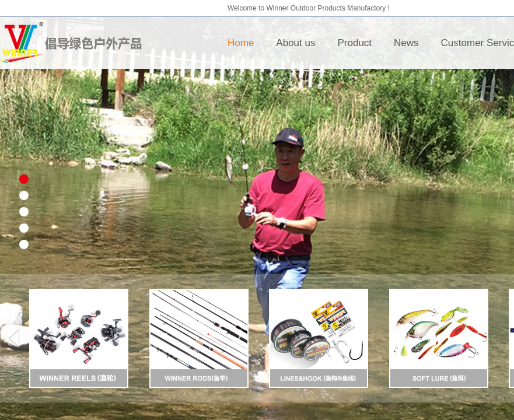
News (406, 43)
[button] (14, 338)
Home (241, 43)
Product (354, 43)
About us (296, 43)
